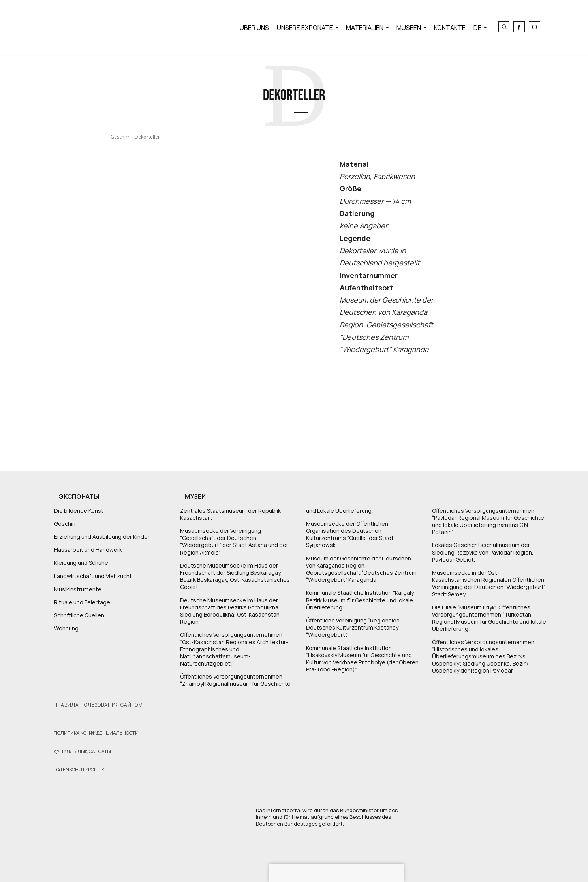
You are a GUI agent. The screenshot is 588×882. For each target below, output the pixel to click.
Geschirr (120, 137)
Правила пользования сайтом (98, 705)
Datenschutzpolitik (79, 770)
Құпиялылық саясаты (82, 751)
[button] (504, 27)
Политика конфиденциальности (96, 733)
